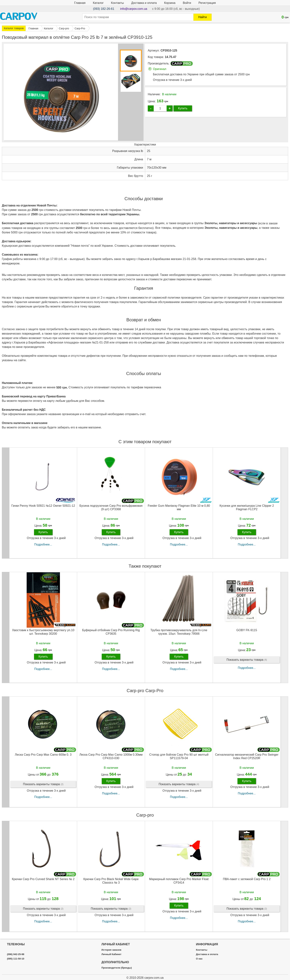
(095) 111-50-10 (16, 959)
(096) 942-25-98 (16, 954)
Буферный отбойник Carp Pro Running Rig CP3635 (111, 632)
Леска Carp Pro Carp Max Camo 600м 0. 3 (43, 755)
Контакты (117, 3)
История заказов (111, 950)
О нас (199, 959)
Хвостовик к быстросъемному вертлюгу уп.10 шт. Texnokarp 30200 (43, 632)
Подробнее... (43, 544)
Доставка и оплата (144, 3)
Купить (183, 108)
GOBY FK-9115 (247, 630)
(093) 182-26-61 (104, 9)
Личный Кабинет (112, 954)
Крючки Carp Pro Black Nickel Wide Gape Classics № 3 (111, 881)
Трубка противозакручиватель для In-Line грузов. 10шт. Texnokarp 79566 (179, 632)
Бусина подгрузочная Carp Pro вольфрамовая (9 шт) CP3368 (111, 507)
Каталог (98, 3)
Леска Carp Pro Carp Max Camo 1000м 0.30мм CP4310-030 (111, 756)
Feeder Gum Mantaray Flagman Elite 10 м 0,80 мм (179, 507)
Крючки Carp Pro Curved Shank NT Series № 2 (43, 879)
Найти (203, 17)
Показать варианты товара (247, 660)
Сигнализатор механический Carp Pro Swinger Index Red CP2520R (247, 756)
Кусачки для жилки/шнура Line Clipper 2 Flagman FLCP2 (247, 507)
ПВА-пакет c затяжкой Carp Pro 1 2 (247, 879)
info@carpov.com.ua (134, 9)
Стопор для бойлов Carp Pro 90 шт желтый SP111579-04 (179, 756)
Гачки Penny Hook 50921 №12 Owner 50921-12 (43, 506)
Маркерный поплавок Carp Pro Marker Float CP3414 (179, 881)
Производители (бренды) (117, 968)
